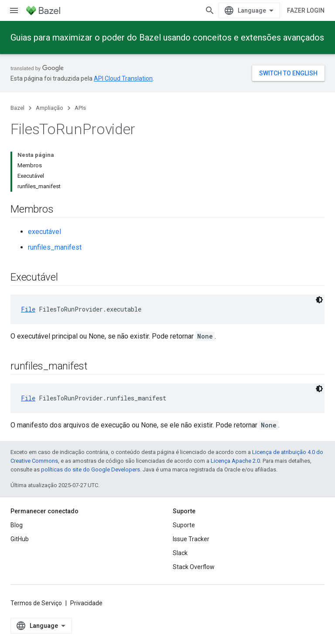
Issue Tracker (191, 539)
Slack (180, 553)
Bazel (17, 108)
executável (44, 232)
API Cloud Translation (123, 78)
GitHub (20, 539)
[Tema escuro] (319, 300)
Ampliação (50, 108)
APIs (80, 108)
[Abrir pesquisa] (210, 10)
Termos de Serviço (36, 603)
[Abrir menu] (14, 10)
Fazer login (306, 10)
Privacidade (86, 603)
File (28, 309)
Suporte (184, 525)
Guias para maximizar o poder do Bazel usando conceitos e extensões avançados (167, 37)
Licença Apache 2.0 (235, 461)
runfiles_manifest (55, 247)
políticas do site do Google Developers (91, 469)
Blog (17, 525)
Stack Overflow (194, 567)
